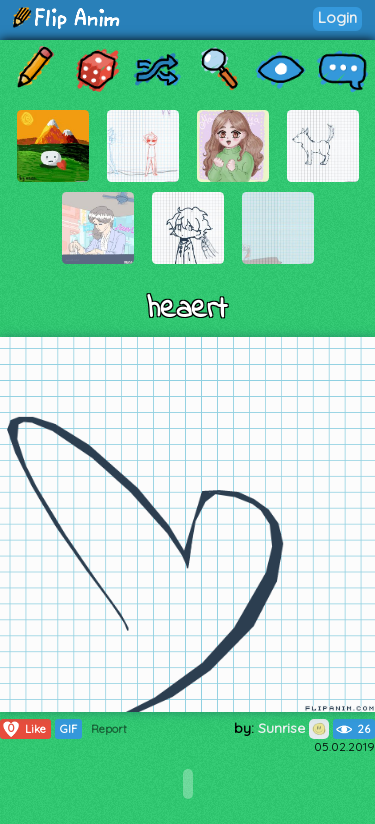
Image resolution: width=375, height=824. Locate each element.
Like (23, 729)
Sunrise (293, 728)
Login (337, 17)
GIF (68, 729)
